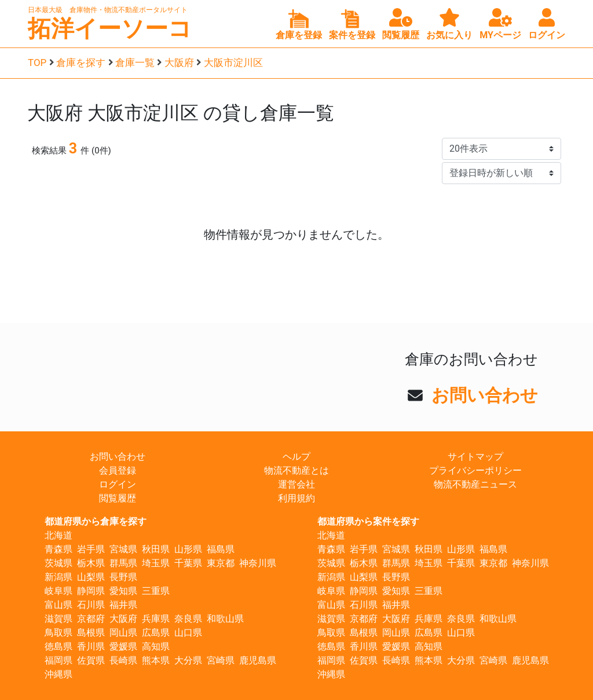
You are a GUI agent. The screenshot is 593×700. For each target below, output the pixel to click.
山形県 (188, 549)
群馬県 (123, 563)
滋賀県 (58, 619)
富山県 (58, 605)
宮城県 (123, 549)
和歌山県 (225, 619)
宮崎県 (221, 660)
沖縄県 (58, 674)
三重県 (156, 591)
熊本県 (156, 660)
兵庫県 (156, 619)
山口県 (188, 633)
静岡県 (91, 591)
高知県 (156, 646)
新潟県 (58, 577)
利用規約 (296, 498)
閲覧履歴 (118, 498)
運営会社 (296, 484)
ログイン (118, 484)
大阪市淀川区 (233, 63)
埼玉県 (156, 563)
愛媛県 (123, 646)
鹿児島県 (258, 660)
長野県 (123, 577)
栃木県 (91, 563)
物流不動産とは (296, 470)
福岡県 (58, 660)
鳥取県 (58, 633)
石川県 (91, 605)
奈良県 (188, 619)
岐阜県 (58, 591)
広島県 (156, 633)
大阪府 (179, 63)
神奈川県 (258, 563)
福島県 (221, 549)
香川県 (91, 646)
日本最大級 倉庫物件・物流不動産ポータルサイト (108, 10)
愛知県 (123, 591)
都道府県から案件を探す (368, 521)
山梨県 (91, 577)
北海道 (58, 535)
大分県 (188, 660)
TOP (37, 63)
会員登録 (118, 470)
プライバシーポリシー (475, 470)
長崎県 (123, 660)
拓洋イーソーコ (110, 29)
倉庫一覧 (135, 63)
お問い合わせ (485, 395)
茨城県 (58, 563)
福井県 (123, 605)
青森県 (58, 549)
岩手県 (91, 549)
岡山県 (123, 633)
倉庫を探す (81, 63)
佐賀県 (91, 660)
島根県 (91, 633)
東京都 (221, 563)
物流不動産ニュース (475, 484)
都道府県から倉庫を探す (96, 521)
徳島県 (58, 646)
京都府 (91, 619)
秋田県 (156, 549)
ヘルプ (296, 457)
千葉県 (188, 563)
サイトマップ (475, 457)
